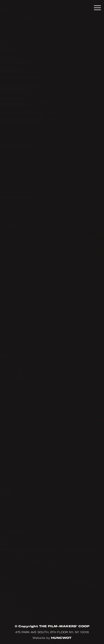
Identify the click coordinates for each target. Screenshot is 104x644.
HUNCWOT (61, 638)
